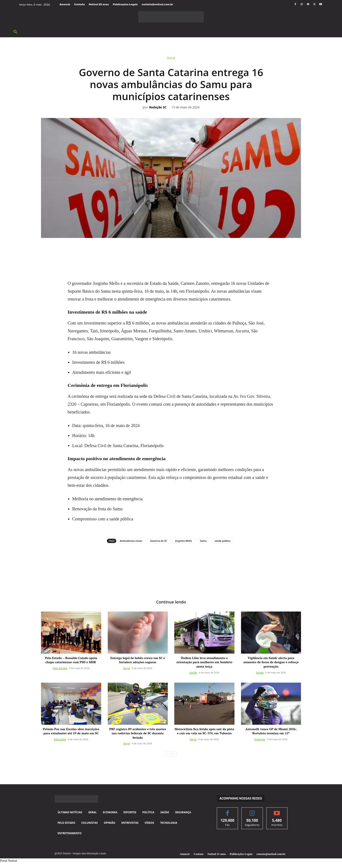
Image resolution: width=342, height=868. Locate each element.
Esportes (260, 740)
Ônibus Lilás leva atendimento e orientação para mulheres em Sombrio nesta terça (204, 663)
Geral (171, 59)
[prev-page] (167, 755)
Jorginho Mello (184, 541)
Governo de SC (159, 541)
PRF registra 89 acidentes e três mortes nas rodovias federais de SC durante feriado (138, 733)
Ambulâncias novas (131, 541)
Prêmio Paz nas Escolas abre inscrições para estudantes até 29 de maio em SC (71, 731)
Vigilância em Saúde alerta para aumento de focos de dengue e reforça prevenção (271, 663)
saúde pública (223, 541)
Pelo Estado (60, 669)
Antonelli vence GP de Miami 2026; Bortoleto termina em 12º (271, 731)
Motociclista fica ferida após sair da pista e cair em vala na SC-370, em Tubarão (204, 731)
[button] (15, 32)
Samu (203, 541)
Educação (60, 740)
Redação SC (158, 107)
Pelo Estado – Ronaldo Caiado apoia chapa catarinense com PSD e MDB (71, 660)
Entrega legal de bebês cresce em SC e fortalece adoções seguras (138, 660)
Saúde (193, 673)
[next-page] (174, 755)
